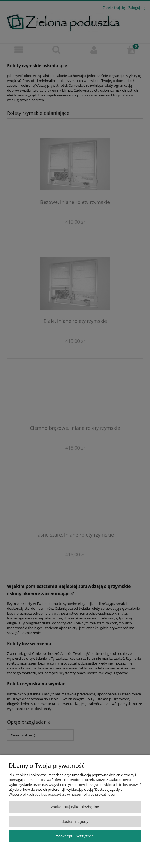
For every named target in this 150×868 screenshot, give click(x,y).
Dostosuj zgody (75, 821)
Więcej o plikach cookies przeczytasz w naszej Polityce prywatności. (62, 794)
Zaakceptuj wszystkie (75, 836)
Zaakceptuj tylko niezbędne (75, 807)
